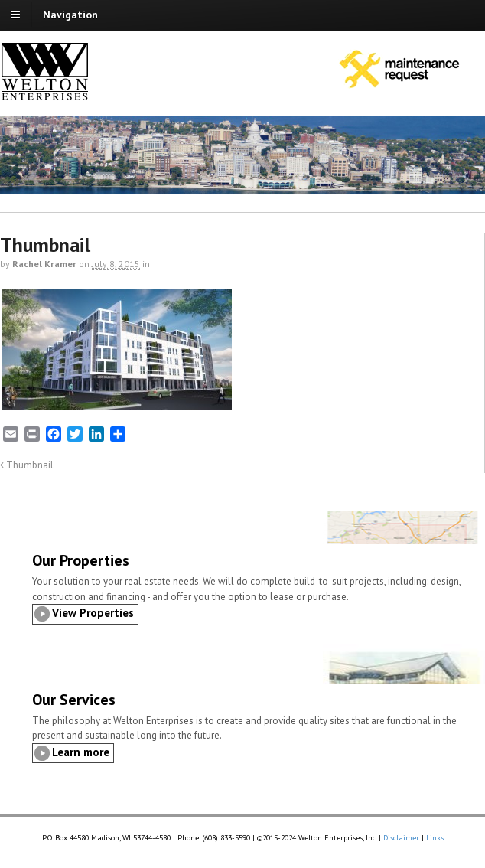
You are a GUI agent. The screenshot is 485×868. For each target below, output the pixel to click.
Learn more (81, 752)
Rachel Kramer (44, 264)
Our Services (74, 700)
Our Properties (81, 560)
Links (435, 838)
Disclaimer (401, 838)
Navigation (70, 15)
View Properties (93, 613)
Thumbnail (27, 465)
